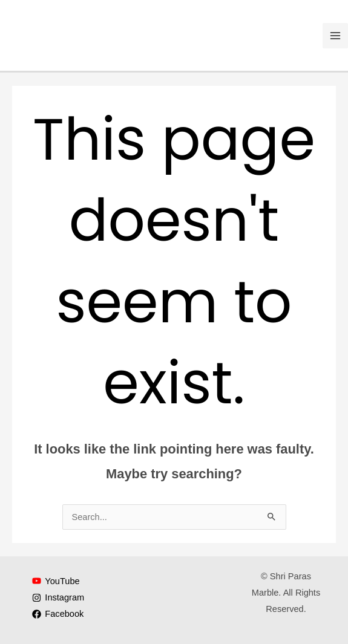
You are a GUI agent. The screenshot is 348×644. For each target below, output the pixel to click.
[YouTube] (56, 581)
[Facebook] (58, 614)
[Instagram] (58, 598)
